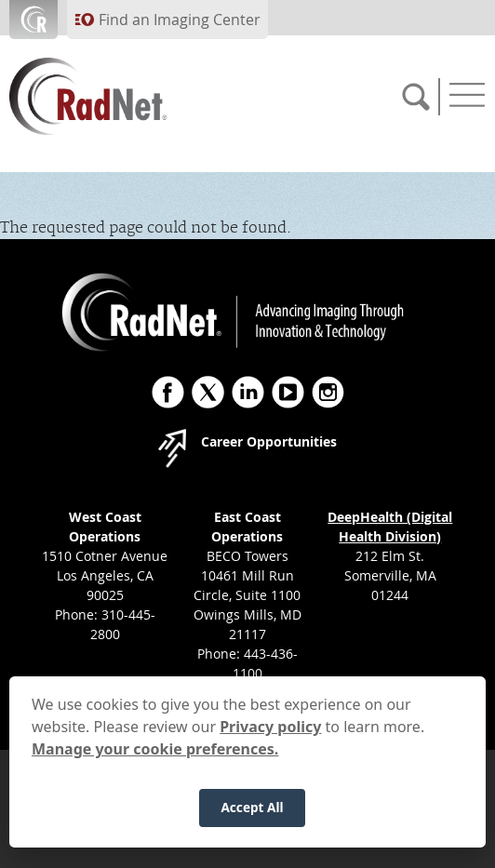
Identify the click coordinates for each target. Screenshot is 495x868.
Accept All (252, 816)
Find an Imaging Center (180, 20)
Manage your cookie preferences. (155, 757)
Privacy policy (270, 735)
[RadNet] (121, 96)
